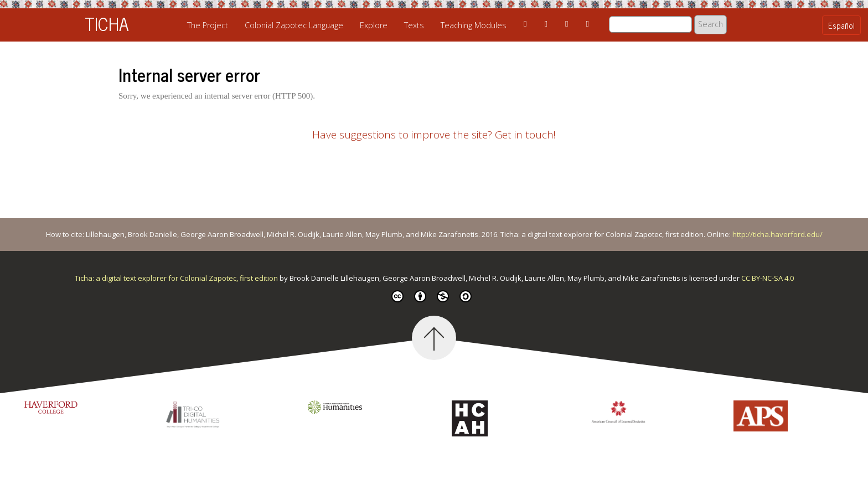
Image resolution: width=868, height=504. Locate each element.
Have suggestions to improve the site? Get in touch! (434, 135)
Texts (414, 25)
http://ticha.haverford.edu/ (777, 234)
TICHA (107, 23)
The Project (208, 25)
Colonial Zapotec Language (294, 25)
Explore (374, 25)
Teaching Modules (474, 25)
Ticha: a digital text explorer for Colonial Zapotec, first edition (177, 278)
